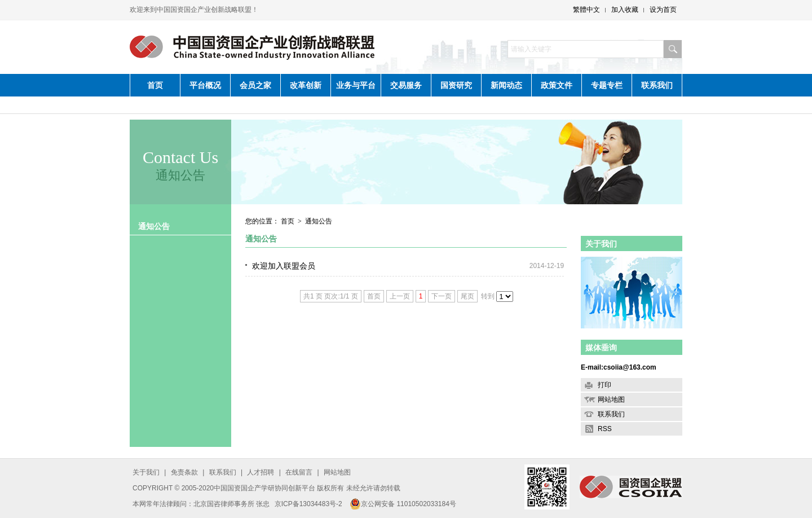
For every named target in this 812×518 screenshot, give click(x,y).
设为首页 (663, 10)
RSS (605, 429)
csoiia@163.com (630, 367)
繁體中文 (586, 10)
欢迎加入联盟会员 (284, 266)
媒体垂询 (601, 348)
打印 (604, 385)
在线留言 (299, 472)
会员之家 (255, 85)
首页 (155, 85)
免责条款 (184, 472)
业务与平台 (356, 85)
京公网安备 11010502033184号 (403, 504)
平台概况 (205, 85)
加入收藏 (625, 10)
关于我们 (601, 244)
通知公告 (154, 226)
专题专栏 (607, 85)
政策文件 (557, 85)
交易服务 (406, 85)
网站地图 (611, 400)
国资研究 (456, 85)
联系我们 (657, 85)
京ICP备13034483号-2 (308, 504)
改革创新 (306, 85)
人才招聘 (261, 472)
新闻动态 (506, 85)
